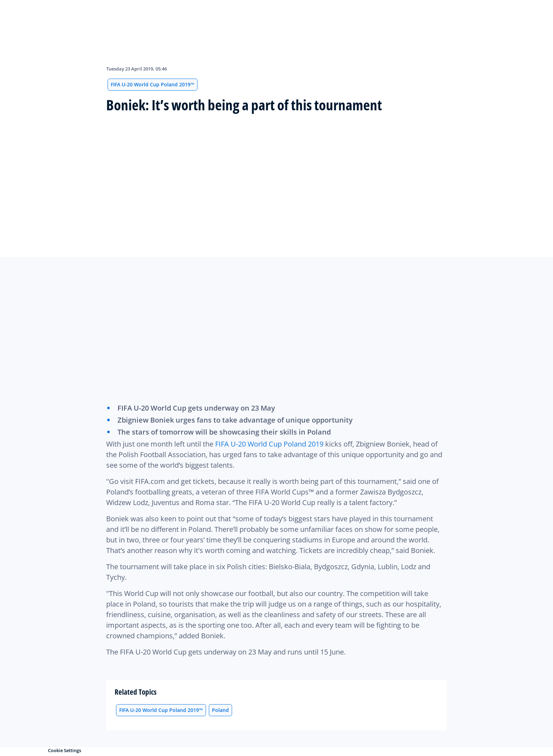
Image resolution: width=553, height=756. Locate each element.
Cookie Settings (65, 750)
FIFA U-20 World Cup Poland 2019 (269, 444)
